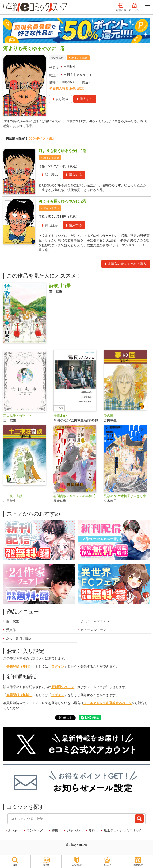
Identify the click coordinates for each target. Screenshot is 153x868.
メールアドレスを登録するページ (108, 703)
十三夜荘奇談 (13, 496)
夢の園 (109, 415)
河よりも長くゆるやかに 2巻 (62, 201)
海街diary (60, 415)
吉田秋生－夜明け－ (18, 415)
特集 (55, 830)
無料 (92, 830)
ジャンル (73, 830)
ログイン (134, 7)
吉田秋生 (70, 67)
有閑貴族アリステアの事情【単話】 (76, 496)
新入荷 (13, 830)
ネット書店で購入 (19, 639)
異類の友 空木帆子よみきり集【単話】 (127, 496)
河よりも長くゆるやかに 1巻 (62, 151)
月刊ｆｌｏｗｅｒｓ (78, 74)
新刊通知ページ (63, 687)
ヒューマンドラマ (94, 630)
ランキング (35, 830)
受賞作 (11, 630)
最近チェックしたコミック (123, 830)
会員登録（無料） (19, 667)
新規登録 (121, 7)
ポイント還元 (79, 58)
